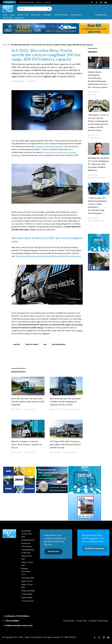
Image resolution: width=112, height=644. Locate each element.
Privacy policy (69, 621)
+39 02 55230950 (11, 621)
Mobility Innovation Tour (26, 572)
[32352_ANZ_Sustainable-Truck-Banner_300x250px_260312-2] (19, 480)
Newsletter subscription (27, 2)
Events (75, 452)
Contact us (47, 2)
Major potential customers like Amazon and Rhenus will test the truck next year (48, 256)
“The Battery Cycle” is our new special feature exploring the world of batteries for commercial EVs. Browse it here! (98, 123)
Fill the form (53, 551)
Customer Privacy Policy (98, 621)
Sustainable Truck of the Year (26, 534)
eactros (17, 344)
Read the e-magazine (95, 548)
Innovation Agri (28, 578)
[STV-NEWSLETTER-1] (99, 243)
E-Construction (28, 601)
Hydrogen (47, 15)
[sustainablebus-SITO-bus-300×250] (99, 262)
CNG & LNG (7, 18)
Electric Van (36, 15)
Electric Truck (23, 15)
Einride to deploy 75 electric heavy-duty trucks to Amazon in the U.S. (27, 444)
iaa (45, 344)
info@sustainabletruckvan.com (18, 625)
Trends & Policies (61, 15)
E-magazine (9, 2)
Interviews (93, 95)
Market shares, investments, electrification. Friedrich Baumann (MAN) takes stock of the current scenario (98, 80)
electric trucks (32, 344)
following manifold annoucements (49, 146)
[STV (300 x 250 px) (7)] (85, 507)
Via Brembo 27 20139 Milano (16, 616)
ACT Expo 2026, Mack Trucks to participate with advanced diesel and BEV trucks (65, 444)
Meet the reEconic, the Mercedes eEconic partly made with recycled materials (28, 402)
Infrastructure (94, 178)
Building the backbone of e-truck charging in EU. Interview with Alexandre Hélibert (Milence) (99, 164)
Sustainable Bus (28, 540)
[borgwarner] (52, 480)
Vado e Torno (27, 581)
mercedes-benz (59, 344)
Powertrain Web (28, 591)
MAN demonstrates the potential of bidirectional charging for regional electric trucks (65, 402)
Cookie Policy (81, 621)
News (12, 15)
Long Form (19, 18)
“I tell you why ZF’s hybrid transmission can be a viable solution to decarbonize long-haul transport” (97, 206)
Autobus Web (27, 598)
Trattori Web (27, 594)
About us (39, 2)
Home (5, 15)
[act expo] (56, 28)
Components (76, 15)
